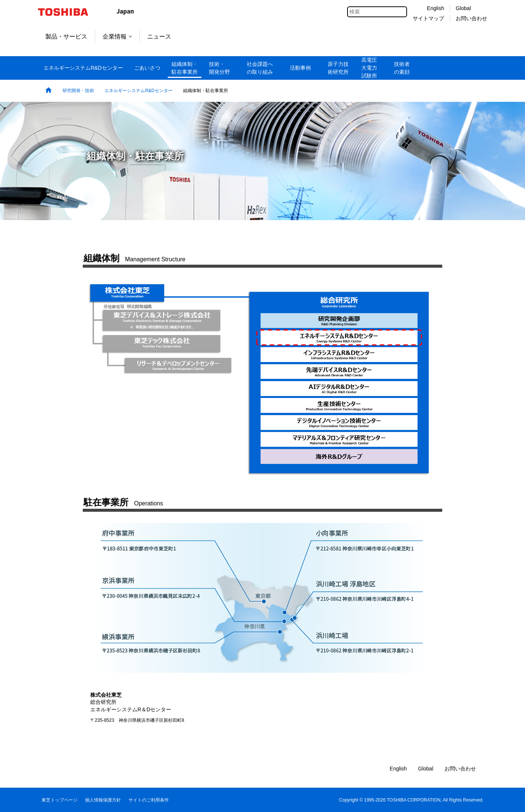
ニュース (159, 37)
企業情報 (117, 37)
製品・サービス (66, 37)
